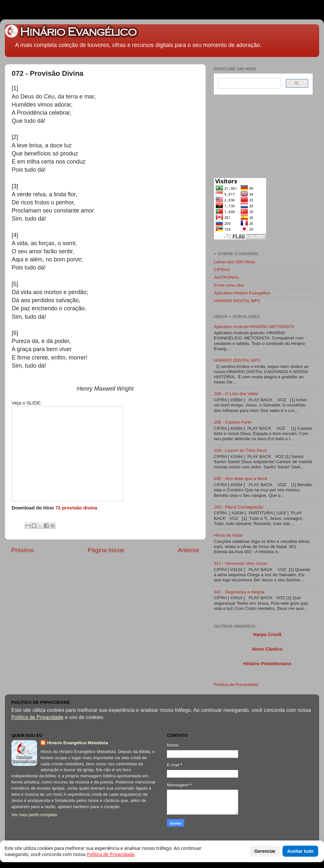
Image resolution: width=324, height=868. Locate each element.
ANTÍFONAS (226, 277)
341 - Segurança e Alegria (239, 592)
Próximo (23, 550)
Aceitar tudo (300, 851)
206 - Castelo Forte (233, 422)
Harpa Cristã (267, 634)
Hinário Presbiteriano (267, 664)
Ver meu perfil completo (34, 815)
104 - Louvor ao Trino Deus (240, 450)
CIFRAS (222, 270)
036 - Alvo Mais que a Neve (241, 479)
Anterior (189, 550)
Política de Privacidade (236, 685)
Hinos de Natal (228, 535)
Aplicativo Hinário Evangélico (242, 293)
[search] (249, 84)
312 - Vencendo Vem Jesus (240, 563)
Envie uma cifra (229, 285)
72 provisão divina (76, 508)
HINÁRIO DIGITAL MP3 (237, 301)
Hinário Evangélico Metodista (77, 743)
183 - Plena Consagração (239, 507)
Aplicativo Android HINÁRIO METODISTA (254, 327)
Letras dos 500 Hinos (235, 262)
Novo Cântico (267, 649)
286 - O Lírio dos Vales (236, 394)
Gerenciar (265, 851)
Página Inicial (106, 550)
